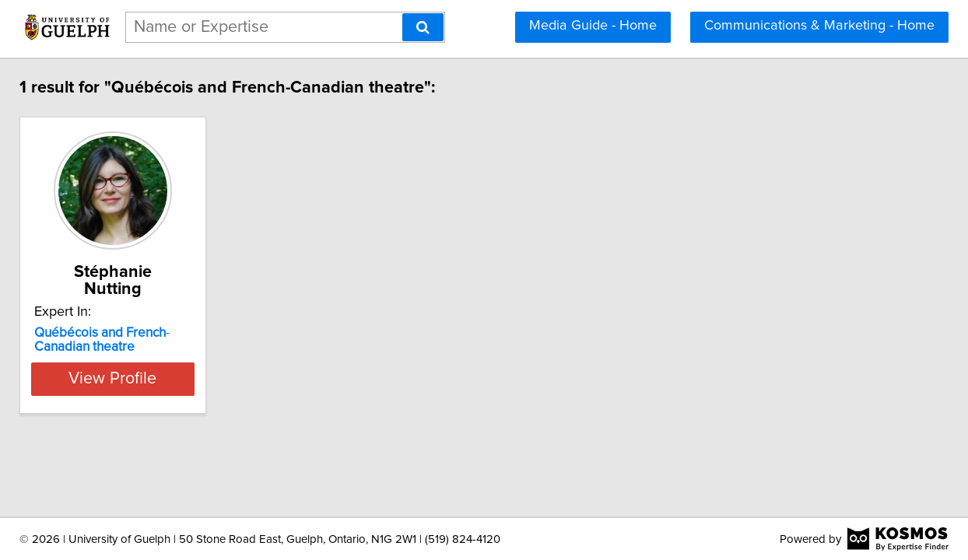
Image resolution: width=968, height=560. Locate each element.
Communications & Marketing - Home (819, 26)
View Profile (247, 362)
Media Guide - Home (593, 26)
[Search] (423, 27)
